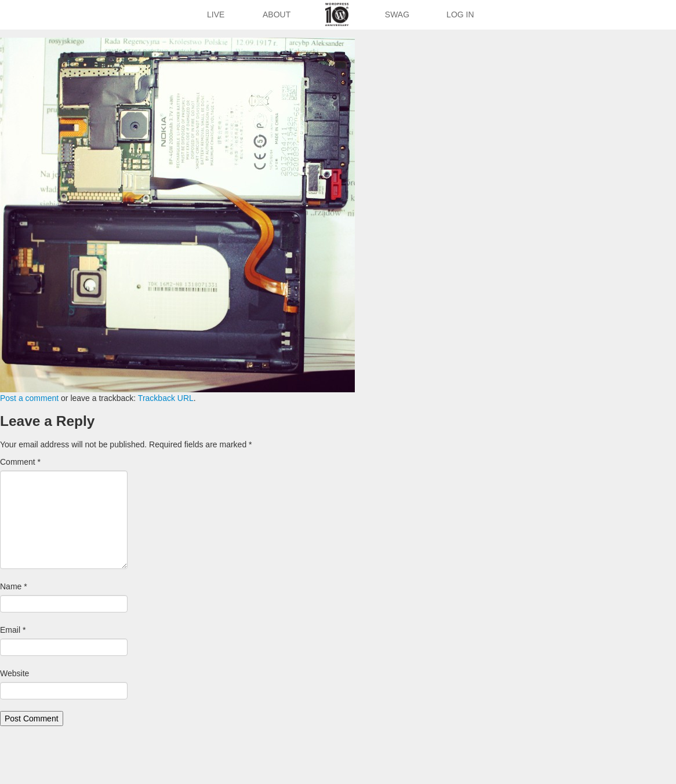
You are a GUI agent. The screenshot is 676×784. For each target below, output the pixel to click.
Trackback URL (166, 398)
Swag (397, 14)
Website (14, 673)
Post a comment (29, 398)
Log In (460, 14)
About (277, 14)
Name (14, 586)
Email (13, 630)
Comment (20, 462)
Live (216, 14)
